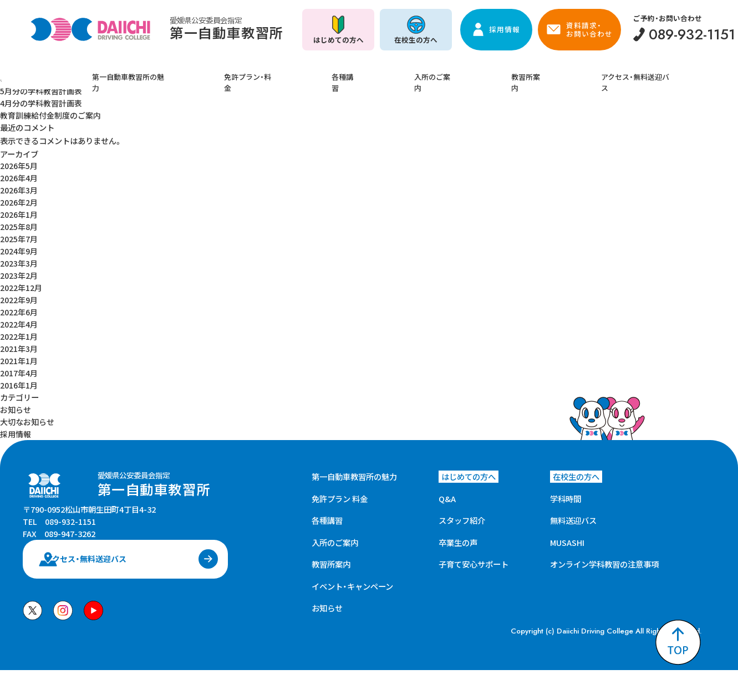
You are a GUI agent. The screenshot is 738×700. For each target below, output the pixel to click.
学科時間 (566, 492)
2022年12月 (21, 284)
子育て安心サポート (474, 557)
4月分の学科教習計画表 (41, 102)
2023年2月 (19, 272)
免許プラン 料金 (340, 492)
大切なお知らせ (27, 415)
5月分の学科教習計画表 (41, 91)
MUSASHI (567, 536)
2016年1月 (19, 379)
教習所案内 (495, 74)
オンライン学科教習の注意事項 (604, 557)
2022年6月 (19, 308)
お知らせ (16, 403)
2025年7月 (19, 236)
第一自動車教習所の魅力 (185, 74)
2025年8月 (19, 224)
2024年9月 (19, 248)
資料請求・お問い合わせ (589, 29)
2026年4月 (19, 177)
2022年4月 (19, 320)
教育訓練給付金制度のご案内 (50, 114)
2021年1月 (19, 356)
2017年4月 (19, 368)
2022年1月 (19, 332)
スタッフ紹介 (462, 513)
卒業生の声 (458, 536)
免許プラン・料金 (285, 74)
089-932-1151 (70, 531)
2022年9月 (19, 296)
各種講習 (358, 74)
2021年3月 (19, 344)
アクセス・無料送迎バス (582, 74)
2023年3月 (19, 260)
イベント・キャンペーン (352, 579)
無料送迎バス (573, 513)
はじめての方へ (339, 40)
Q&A (447, 492)
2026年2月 (19, 200)
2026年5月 (19, 164)
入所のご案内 (424, 74)
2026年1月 (19, 212)
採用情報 (505, 29)
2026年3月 (19, 188)
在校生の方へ (416, 40)
